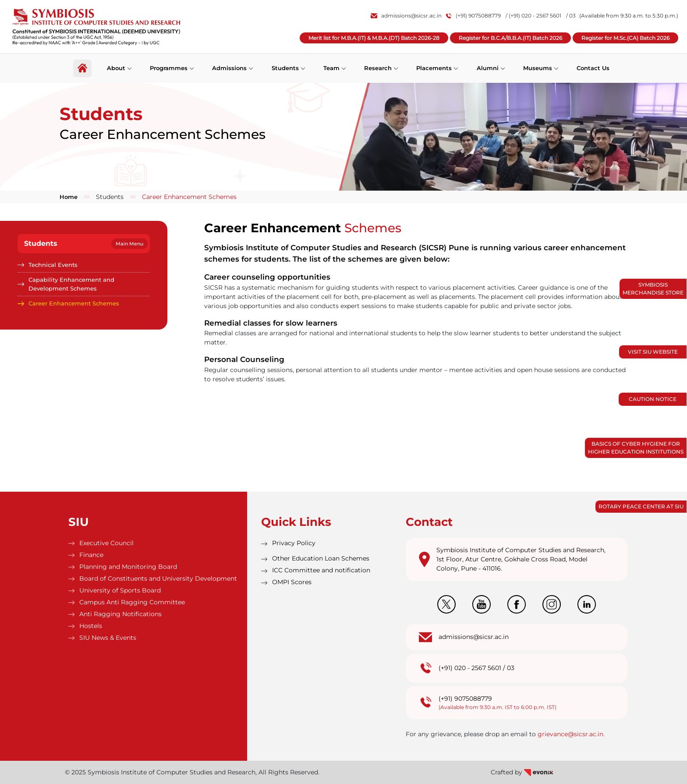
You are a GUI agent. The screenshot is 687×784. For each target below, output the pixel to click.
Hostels (91, 626)
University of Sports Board (120, 590)
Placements (434, 68)
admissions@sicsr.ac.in (406, 16)
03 (511, 668)
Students (285, 68)
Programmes (169, 68)
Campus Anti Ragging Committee (132, 602)
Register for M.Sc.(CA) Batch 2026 (625, 38)
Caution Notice (653, 399)
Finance (91, 555)
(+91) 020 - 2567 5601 (470, 668)
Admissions (229, 68)
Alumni (488, 68)
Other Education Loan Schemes (321, 558)
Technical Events (53, 265)
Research (378, 68)
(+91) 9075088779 (474, 16)
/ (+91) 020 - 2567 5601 (533, 16)
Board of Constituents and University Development (158, 578)
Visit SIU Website (653, 352)
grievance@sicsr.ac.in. (571, 734)
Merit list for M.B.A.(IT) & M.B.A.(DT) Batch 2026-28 (374, 38)
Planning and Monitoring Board (128, 567)
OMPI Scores (292, 582)
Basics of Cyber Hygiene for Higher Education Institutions (636, 448)
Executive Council (106, 543)
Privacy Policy (294, 543)
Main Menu (129, 244)
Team (331, 68)
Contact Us (593, 68)
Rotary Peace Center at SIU (641, 506)
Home (69, 197)
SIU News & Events (108, 638)
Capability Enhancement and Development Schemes (71, 284)
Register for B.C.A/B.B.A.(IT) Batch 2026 (510, 38)
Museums (538, 68)
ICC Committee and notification (321, 570)
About (116, 68)
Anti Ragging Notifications (120, 614)
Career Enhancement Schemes (74, 303)
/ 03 (571, 16)
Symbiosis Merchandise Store (653, 289)
